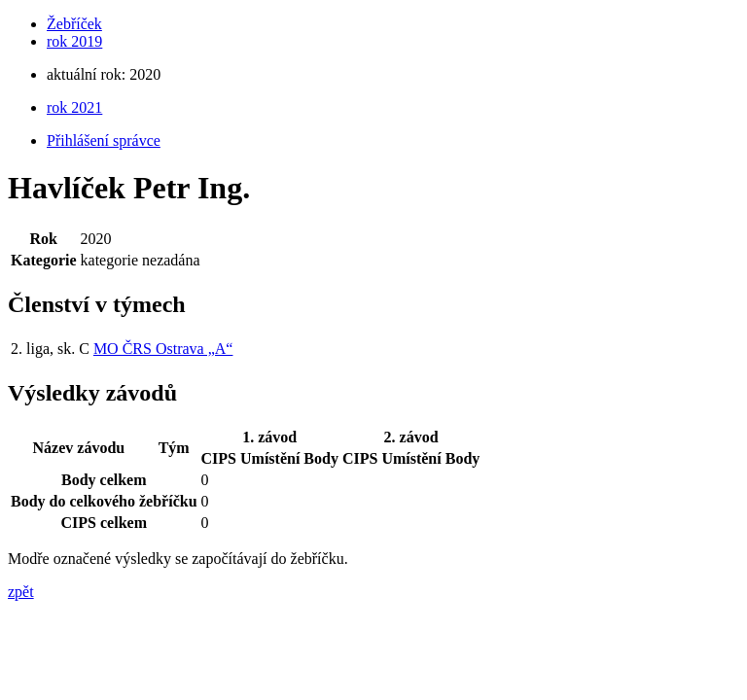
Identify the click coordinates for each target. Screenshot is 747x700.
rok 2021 (74, 107)
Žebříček (74, 24)
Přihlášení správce (104, 140)
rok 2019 (74, 41)
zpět (21, 592)
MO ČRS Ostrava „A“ (163, 349)
